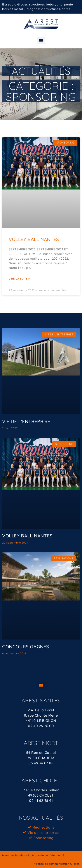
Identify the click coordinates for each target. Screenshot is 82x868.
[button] (41, 40)
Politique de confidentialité (46, 855)
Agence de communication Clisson (57, 864)
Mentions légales (14, 855)
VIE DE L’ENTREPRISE (26, 421)
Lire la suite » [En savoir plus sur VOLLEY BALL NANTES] (19, 279)
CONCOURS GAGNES (26, 647)
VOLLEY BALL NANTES (34, 239)
